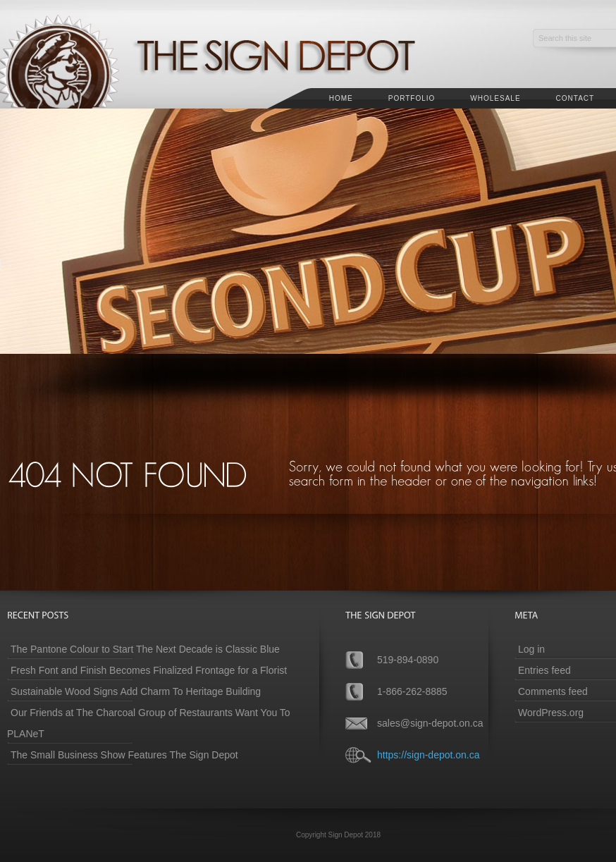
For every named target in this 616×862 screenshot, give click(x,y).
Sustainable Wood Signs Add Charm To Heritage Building (136, 691)
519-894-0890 (408, 660)
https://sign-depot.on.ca (429, 755)
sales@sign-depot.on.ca (430, 723)
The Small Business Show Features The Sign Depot (124, 755)
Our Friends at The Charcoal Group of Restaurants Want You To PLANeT (149, 723)
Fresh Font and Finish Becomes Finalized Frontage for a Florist (149, 670)
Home (341, 98)
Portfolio (412, 98)
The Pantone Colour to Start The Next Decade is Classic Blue (145, 649)
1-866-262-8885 (412, 691)
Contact (575, 98)
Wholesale (495, 98)
